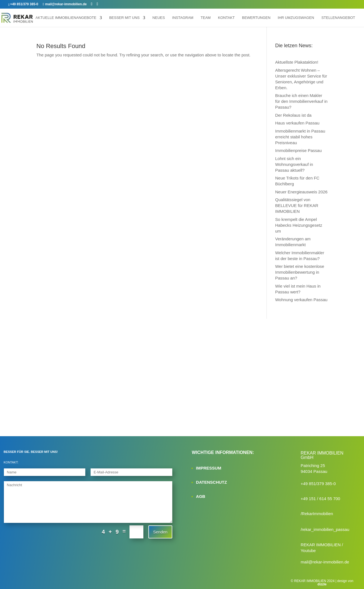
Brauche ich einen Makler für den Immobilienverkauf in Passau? (301, 101)
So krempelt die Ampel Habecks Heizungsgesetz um (299, 225)
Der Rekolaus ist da (293, 115)
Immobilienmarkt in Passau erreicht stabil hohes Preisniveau (300, 137)
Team (206, 18)
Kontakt (226, 18)
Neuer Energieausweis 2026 (301, 192)
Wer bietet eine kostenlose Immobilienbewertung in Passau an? (300, 272)
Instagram (183, 18)
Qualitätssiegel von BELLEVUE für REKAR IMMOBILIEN (297, 205)
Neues (159, 18)
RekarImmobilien (317, 514)
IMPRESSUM (209, 468)
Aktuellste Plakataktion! (297, 62)
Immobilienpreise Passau (298, 150)
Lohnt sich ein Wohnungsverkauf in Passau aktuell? (294, 164)
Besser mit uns (124, 18)
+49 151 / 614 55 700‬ (320, 499)
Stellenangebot (338, 18)
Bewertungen (256, 18)
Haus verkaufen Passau (297, 123)
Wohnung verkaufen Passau (301, 300)
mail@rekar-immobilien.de (325, 562)
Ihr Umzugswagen (296, 18)
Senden (160, 532)
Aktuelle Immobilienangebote (66, 18)
